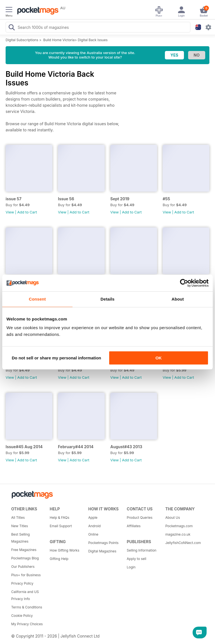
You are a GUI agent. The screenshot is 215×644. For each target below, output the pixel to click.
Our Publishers (23, 567)
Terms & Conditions (27, 607)
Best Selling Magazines (20, 538)
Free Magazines (24, 550)
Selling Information (142, 550)
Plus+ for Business (26, 575)
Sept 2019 (120, 199)
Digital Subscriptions (22, 40)
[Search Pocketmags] (11, 28)
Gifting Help (59, 559)
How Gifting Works (65, 550)
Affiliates (134, 526)
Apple (93, 518)
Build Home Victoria (59, 40)
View (10, 212)
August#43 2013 (126, 447)
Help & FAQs (60, 518)
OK (159, 358)
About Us (172, 518)
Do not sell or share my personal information (56, 358)
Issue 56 (66, 199)
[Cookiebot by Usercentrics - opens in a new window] (184, 283)
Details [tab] (107, 299)
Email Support (61, 526)
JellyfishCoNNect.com (183, 543)
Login (131, 567)
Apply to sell (137, 559)
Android (94, 526)
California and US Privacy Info (25, 595)
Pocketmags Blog (25, 558)
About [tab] (178, 299)
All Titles (18, 518)
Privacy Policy (22, 583)
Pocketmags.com (179, 526)
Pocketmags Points (103, 543)
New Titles (20, 526)
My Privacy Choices (27, 624)
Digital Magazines (102, 551)
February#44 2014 (76, 447)
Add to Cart (27, 212)
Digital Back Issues (93, 40)
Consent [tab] (37, 299)
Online (93, 534)
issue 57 (14, 199)
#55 (166, 199)
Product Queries (140, 518)
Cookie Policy (22, 616)
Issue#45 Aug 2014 (24, 447)
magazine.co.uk (178, 534)
